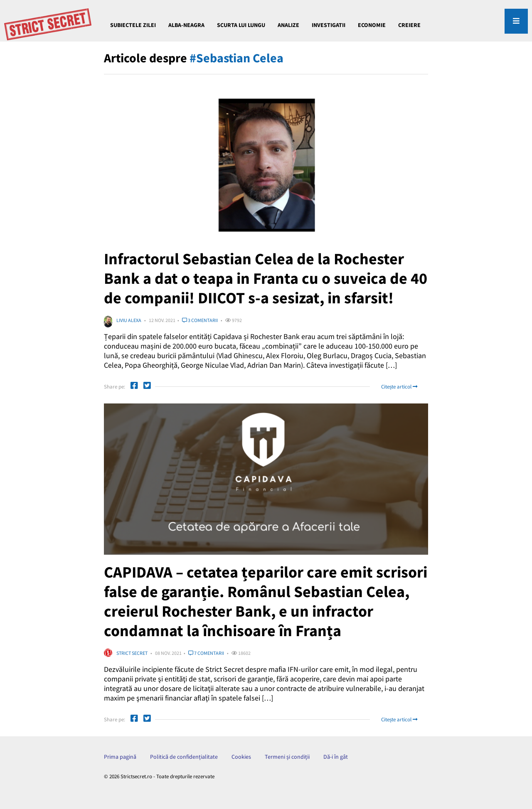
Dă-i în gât (336, 757)
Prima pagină (120, 757)
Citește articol (399, 387)
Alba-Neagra (186, 25)
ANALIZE (288, 25)
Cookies (241, 757)
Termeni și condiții (287, 757)
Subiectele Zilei (133, 25)
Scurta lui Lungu (241, 25)
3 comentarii (200, 320)
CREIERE (409, 25)
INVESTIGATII (329, 25)
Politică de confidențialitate (184, 757)
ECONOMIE (372, 25)
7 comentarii (206, 653)
